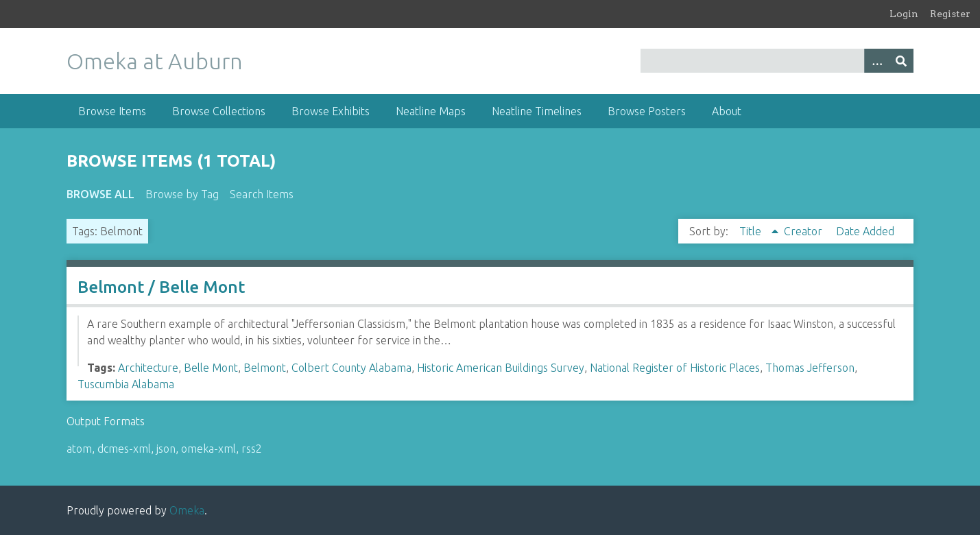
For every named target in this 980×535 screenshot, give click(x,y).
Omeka (187, 510)
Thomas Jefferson (810, 368)
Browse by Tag (182, 194)
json (166, 449)
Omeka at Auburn (155, 61)
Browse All (100, 194)
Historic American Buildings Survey (501, 368)
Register (950, 14)
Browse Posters (647, 111)
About (727, 111)
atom (79, 449)
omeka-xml (208, 449)
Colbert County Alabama (351, 368)
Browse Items (112, 111)
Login (904, 14)
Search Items (262, 194)
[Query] (777, 61)
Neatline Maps (431, 111)
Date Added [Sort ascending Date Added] (865, 231)
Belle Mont (211, 368)
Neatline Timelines (537, 111)
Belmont (265, 368)
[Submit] (901, 61)
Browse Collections (219, 111)
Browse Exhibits (331, 111)
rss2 (252, 449)
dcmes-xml (124, 449)
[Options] (876, 61)
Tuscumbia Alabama (126, 384)
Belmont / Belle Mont (161, 287)
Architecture (148, 368)
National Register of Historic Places (675, 368)
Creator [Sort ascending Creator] (804, 231)
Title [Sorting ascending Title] (752, 231)
